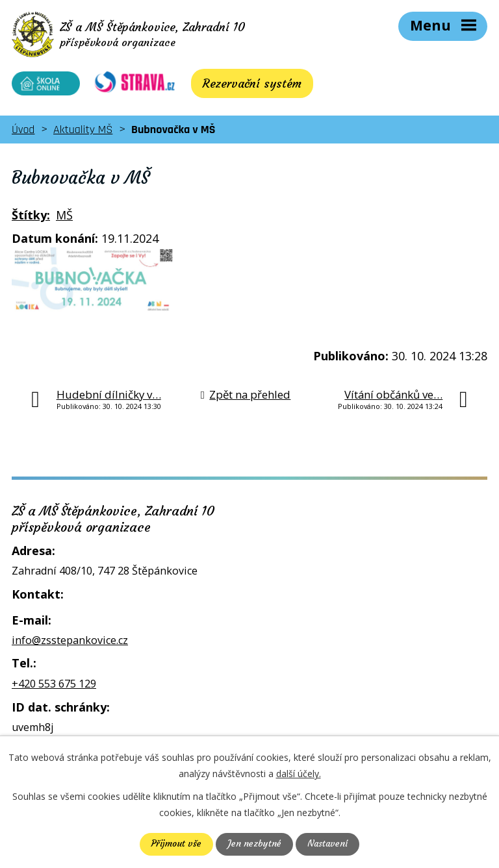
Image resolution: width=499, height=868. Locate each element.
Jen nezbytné (254, 844)
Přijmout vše (175, 844)
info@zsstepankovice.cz (70, 644)
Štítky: (31, 219)
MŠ (64, 219)
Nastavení (328, 844)
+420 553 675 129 (54, 688)
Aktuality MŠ (83, 133)
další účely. (299, 774)
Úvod (23, 133)
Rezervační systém (244, 87)
